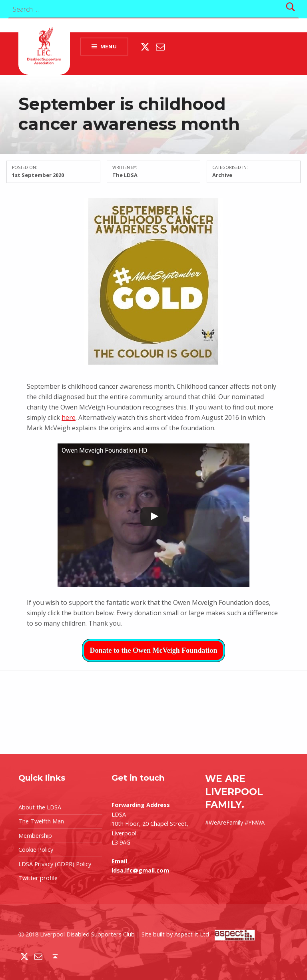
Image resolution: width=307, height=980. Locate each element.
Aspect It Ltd (214, 934)
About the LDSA (40, 807)
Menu (109, 46)
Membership (35, 836)
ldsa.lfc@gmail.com (140, 870)
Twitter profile (38, 878)
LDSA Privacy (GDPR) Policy (55, 864)
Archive (222, 175)
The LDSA (125, 175)
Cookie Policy (36, 850)
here (69, 417)
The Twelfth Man (41, 821)
